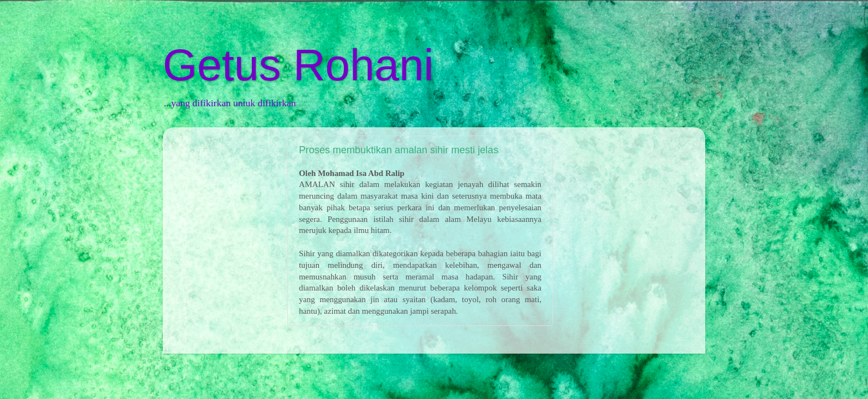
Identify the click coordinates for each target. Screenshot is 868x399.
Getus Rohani (298, 65)
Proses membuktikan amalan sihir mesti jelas (399, 150)
